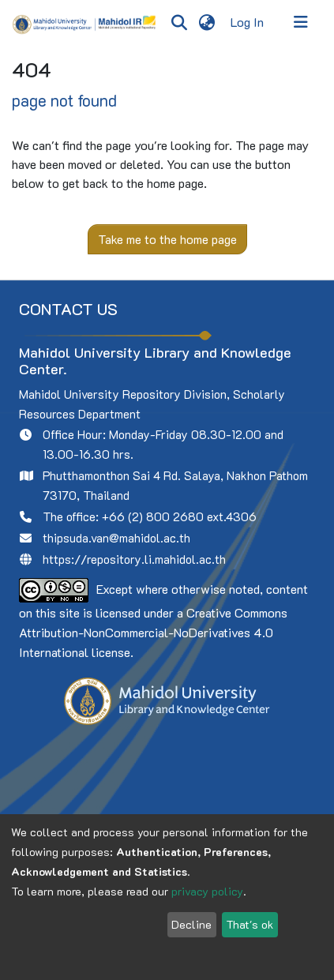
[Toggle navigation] (301, 22)
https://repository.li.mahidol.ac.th (134, 559)
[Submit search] (179, 22)
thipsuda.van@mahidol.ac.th (116, 538)
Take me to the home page (167, 239)
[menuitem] (206, 22)
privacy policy (207, 891)
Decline (191, 924)
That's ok (250, 924)
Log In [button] (248, 22)
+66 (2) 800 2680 (153, 516)
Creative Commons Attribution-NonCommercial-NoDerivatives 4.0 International (153, 632)
